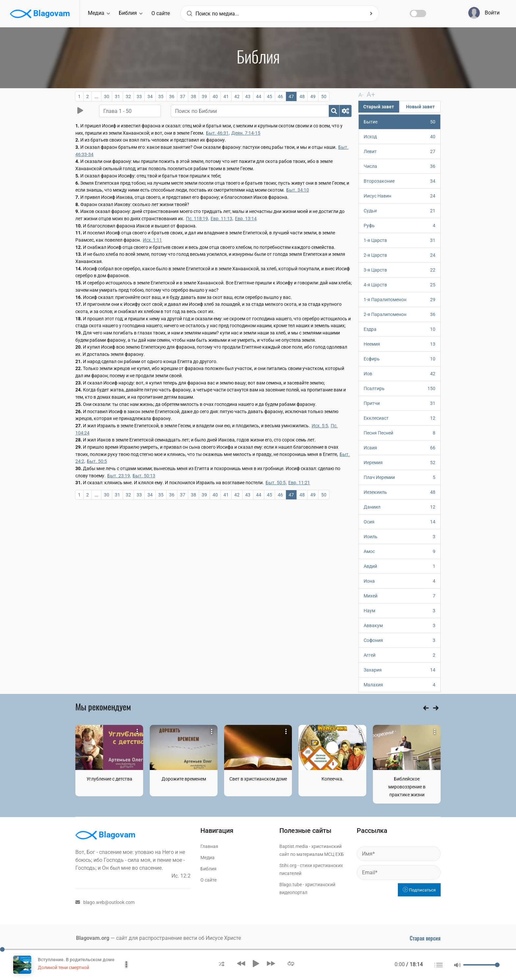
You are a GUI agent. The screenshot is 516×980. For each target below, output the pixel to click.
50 (324, 96)
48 (302, 96)
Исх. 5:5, (320, 426)
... (96, 96)
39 (204, 96)
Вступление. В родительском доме (76, 960)
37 (183, 96)
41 (226, 96)
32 (128, 96)
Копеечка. (333, 779)
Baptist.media (294, 846)
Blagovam (40, 14)
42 (237, 96)
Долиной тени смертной (64, 967)
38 (193, 96)
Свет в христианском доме (258, 779)
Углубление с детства (109, 779)
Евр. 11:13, (222, 219)
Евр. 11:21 (299, 483)
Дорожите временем (184, 779)
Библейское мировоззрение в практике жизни (407, 786)
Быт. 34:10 (298, 190)
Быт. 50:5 (97, 461)
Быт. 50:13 (144, 476)
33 (139, 96)
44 (259, 96)
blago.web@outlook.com (105, 902)
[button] (222, 963)
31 (117, 96)
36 (172, 96)
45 (270, 96)
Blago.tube (291, 884)
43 (248, 96)
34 (150, 96)
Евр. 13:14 (246, 219)
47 (291, 96)
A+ (368, 94)
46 (280, 96)
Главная (209, 846)
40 (215, 96)
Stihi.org (288, 865)
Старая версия (425, 938)
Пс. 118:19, (197, 219)
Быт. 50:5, (276, 483)
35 (161, 96)
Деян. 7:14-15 (246, 133)
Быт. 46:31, (218, 133)
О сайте (161, 13)
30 (107, 96)
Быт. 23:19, (119, 476)
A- (361, 95)
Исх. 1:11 (152, 240)
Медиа (99, 13)
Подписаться (419, 890)
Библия (131, 13)
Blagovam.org (93, 938)
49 (313, 96)
